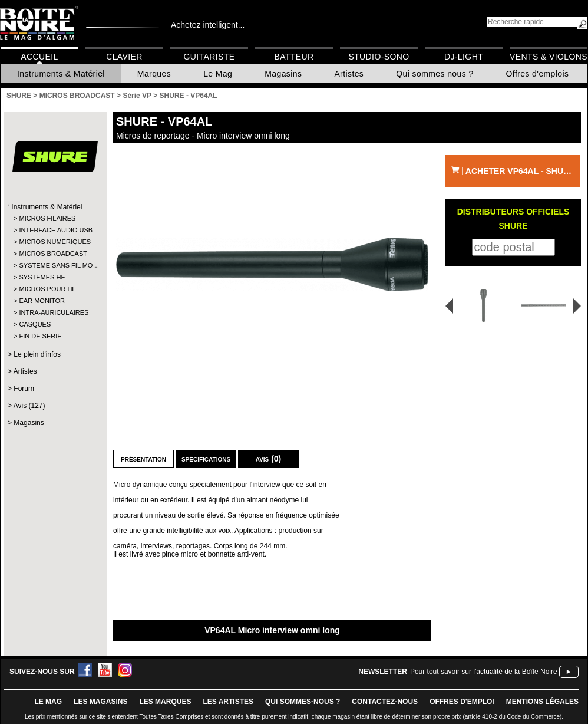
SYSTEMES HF (42, 277)
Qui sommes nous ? (435, 74)
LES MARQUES (165, 702)
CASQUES (35, 324)
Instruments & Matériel (61, 74)
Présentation (143, 459)
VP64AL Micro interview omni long (272, 630)
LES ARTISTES (228, 702)
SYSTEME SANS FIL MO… (54, 265)
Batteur (294, 57)
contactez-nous (385, 702)
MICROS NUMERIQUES (54, 242)
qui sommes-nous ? (303, 702)
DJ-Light (464, 57)
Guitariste (209, 57)
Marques (154, 74)
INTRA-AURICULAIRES (54, 312)
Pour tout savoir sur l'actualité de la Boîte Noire (484, 672)
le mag (48, 702)
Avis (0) (269, 459)
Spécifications (206, 459)
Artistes (349, 74)
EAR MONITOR (42, 301)
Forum (24, 389)
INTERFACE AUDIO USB (54, 230)
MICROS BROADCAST (53, 254)
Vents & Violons (549, 57)
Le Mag (218, 74)
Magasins (283, 74)
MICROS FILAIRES (47, 218)
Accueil (39, 57)
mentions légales (542, 702)
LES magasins (100, 702)
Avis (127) (29, 406)
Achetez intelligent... (208, 25)
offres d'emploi (462, 702)
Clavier (124, 57)
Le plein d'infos (37, 354)
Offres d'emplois (538, 74)
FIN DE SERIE (40, 336)
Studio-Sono (379, 57)
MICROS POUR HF (47, 289)
